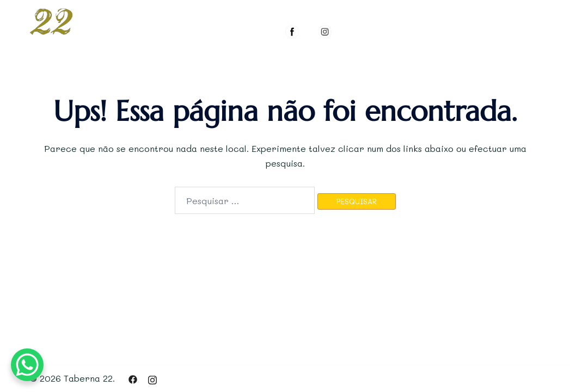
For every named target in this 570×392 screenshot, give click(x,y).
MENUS (362, 10)
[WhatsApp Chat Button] (27, 365)
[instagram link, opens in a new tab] (152, 378)
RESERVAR (473, 10)
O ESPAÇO (307, 10)
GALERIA (414, 10)
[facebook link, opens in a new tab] (133, 378)
